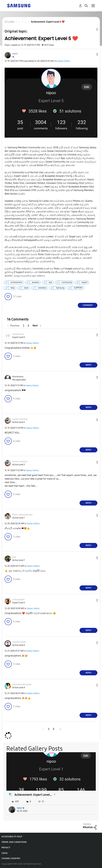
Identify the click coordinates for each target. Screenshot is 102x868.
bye (50, 282)
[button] (92, 54)
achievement (16, 282)
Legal (5, 853)
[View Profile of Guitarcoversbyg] (20, 419)
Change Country (11, 858)
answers (36, 282)
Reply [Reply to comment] (89, 365)
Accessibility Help (12, 837)
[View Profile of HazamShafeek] (19, 642)
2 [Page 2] (28, 326)
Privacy (6, 848)
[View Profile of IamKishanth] (18, 334)
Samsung (60, 288)
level (26, 288)
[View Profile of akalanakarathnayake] (22, 684)
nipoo (19, 808)
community (67, 282)
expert (85, 282)
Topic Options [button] (92, 29)
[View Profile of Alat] (14, 557)
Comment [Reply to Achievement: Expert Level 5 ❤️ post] (88, 305)
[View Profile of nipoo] (15, 54)
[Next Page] (37, 326)
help (13, 288)
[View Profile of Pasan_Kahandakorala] (22, 515)
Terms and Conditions (14, 842)
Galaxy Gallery (64, 61)
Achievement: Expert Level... (33, 795)
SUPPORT (78, 288)
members (42, 288)
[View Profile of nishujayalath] (19, 600)
